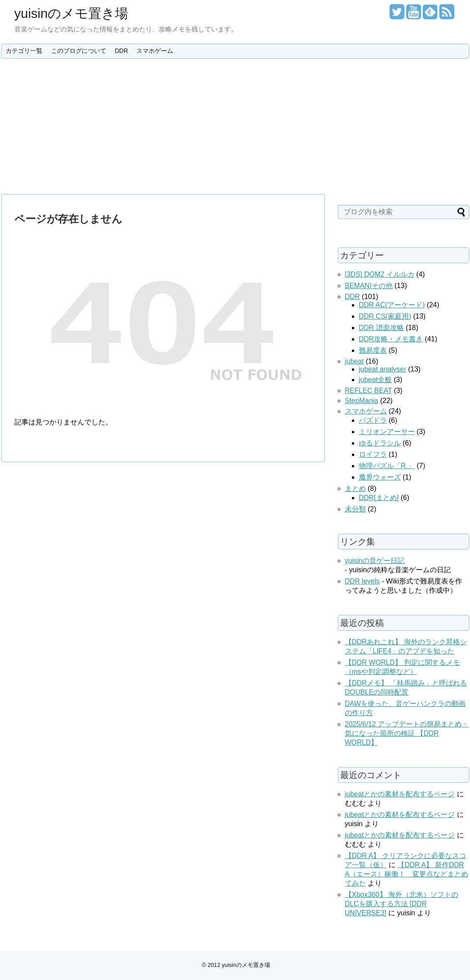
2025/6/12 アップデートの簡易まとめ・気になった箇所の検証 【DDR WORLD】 (407, 733)
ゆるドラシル (380, 443)
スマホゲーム (155, 51)
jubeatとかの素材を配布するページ (400, 794)
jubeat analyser (383, 369)
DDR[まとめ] (379, 498)
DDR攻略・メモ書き (391, 339)
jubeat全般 (376, 380)
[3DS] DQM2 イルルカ (380, 274)
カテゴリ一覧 (24, 51)
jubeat (355, 361)
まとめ (355, 488)
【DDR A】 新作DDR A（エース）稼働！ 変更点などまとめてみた (407, 874)
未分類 (355, 509)
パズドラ (373, 420)
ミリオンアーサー (387, 432)
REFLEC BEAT (369, 391)
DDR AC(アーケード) (392, 305)
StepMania (362, 401)
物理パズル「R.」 (387, 466)
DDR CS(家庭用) (385, 316)
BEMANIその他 (369, 286)
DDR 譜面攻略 (381, 328)
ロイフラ (373, 454)
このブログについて (79, 51)
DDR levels (362, 581)
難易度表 (373, 350)
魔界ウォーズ (380, 477)
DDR (121, 51)
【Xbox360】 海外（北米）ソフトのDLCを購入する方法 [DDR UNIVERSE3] (402, 904)
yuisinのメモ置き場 (71, 13)
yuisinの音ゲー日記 (375, 561)
